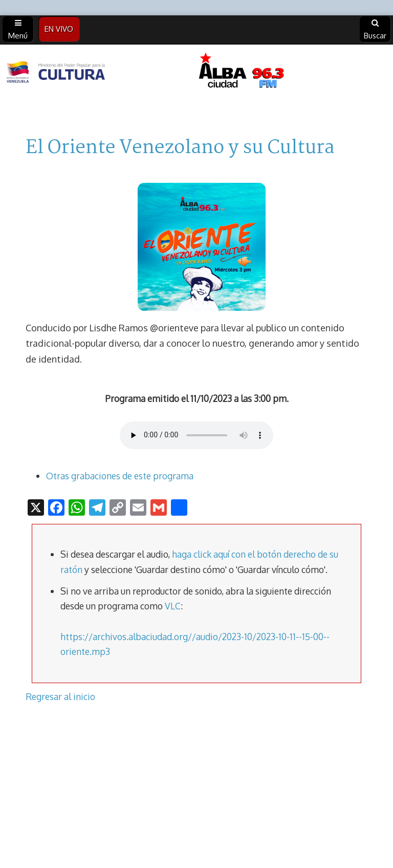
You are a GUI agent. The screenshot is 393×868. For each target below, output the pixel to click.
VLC (173, 606)
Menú (18, 30)
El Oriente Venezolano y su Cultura (180, 148)
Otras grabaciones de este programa (120, 476)
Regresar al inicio (60, 696)
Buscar (375, 30)
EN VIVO (59, 29)
